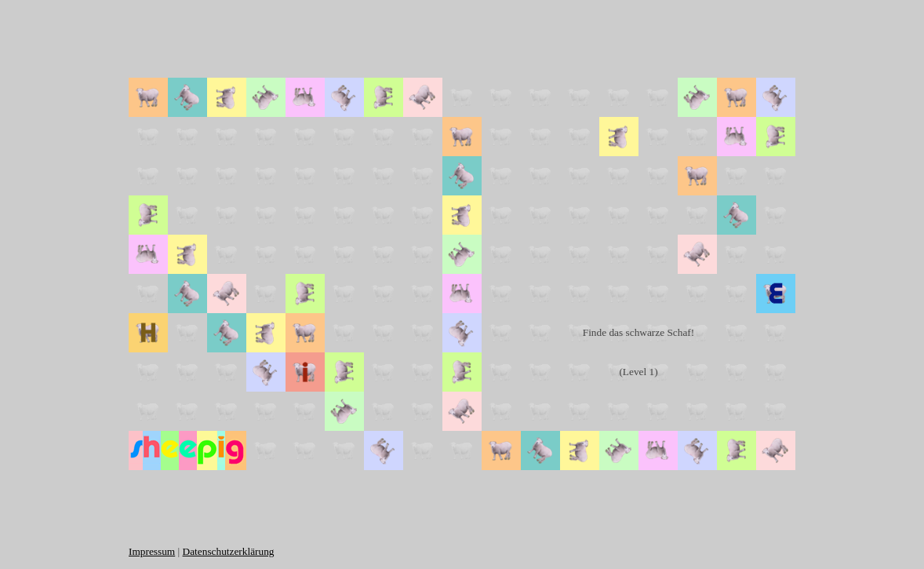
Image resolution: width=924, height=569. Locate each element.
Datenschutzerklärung (229, 551)
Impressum (152, 551)
